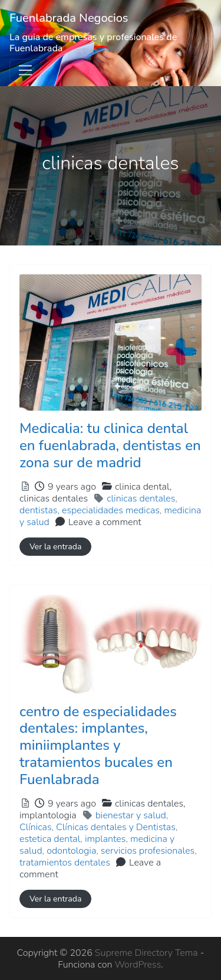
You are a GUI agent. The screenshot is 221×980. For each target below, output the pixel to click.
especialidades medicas (111, 510)
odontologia (71, 851)
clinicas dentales (54, 499)
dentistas (38, 510)
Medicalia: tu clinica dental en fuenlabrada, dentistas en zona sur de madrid (110, 445)
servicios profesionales (148, 851)
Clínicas (36, 827)
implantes (105, 839)
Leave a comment (105, 522)
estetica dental (50, 839)
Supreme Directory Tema (148, 953)
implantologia (48, 815)
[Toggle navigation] (25, 70)
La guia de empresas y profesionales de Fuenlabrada (93, 43)
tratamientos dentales (65, 863)
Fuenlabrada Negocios (69, 18)
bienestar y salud (131, 815)
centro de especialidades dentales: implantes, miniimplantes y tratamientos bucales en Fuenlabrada (98, 745)
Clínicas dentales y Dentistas (116, 827)
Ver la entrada (55, 547)
